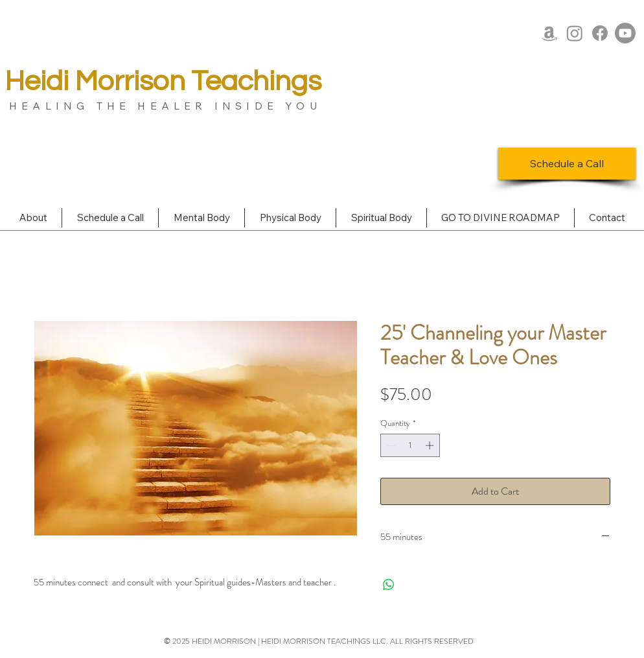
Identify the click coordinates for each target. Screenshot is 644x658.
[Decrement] (390, 445)
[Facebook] (600, 33)
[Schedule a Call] (567, 164)
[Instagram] (575, 33)
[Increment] (431, 445)
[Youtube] (625, 33)
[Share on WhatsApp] (389, 585)
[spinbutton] (410, 445)
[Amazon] (549, 33)
